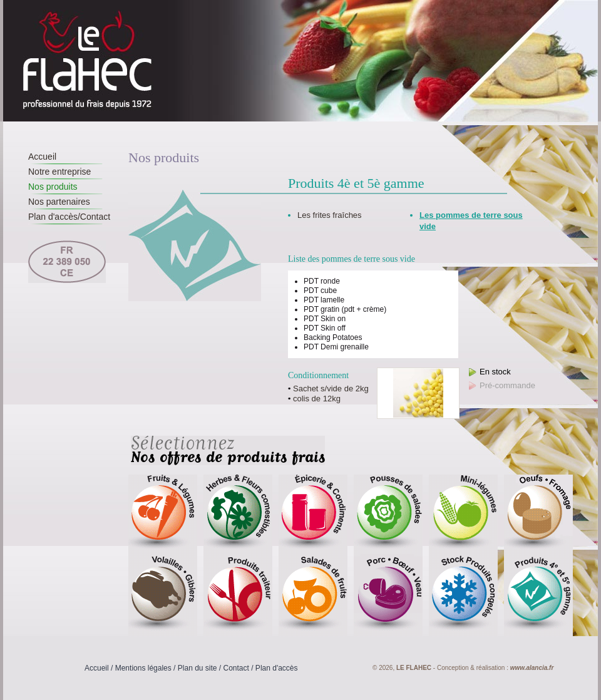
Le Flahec (88, 61)
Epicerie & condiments (313, 515)
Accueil (42, 157)
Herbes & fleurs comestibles (238, 515)
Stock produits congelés (463, 596)
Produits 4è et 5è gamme (538, 596)
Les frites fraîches (330, 215)
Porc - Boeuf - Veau (388, 596)
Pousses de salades (388, 515)
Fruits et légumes (163, 515)
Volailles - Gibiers (163, 596)
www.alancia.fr (532, 668)
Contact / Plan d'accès (261, 668)
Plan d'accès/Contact (69, 217)
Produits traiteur (238, 596)
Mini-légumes (463, 515)
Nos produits (53, 187)
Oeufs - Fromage (538, 515)
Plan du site (198, 668)
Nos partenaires (59, 202)
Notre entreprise (59, 172)
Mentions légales (143, 668)
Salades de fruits (313, 596)
